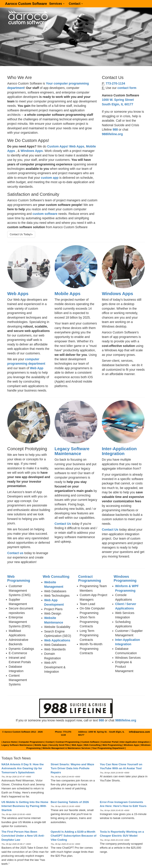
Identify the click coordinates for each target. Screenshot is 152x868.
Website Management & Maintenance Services (66, 748)
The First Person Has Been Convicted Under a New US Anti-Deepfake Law (23, 836)
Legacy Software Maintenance (72, 451)
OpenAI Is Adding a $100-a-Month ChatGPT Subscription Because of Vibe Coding (73, 836)
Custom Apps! (58, 146)
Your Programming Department (108, 748)
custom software (45, 214)
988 (115, 130)
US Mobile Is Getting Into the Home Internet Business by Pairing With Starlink (25, 806)
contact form (127, 88)
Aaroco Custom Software (26, 4)
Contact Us (63, 524)
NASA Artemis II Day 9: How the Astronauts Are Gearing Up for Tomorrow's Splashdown (23, 768)
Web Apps (77, 146)
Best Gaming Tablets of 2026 (70, 802)
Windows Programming (125, 578)
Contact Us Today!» (21, 234)
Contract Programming (90, 578)
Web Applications (57, 640)
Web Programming (19, 578)
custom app (50, 178)
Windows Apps (32, 151)
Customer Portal (110, 742)
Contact (76, 4)
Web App (37, 368)
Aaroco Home (10, 742)
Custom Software (90, 742)
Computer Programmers (31, 742)
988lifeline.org (112, 134)
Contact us (15, 553)
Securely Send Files (59, 745)
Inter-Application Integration (119, 451)
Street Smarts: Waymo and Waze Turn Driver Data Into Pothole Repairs (72, 768)
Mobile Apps (68, 294)
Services (57, 4)
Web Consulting (56, 576)
